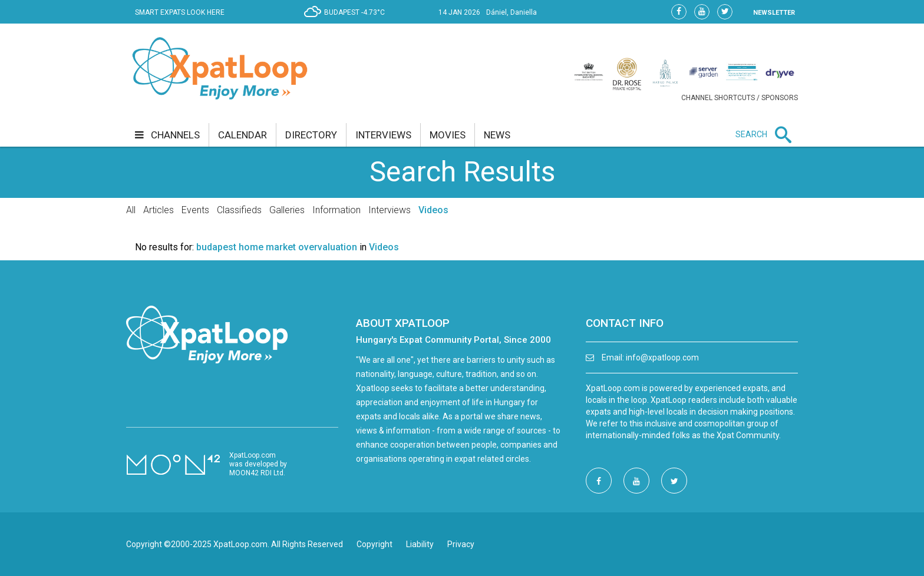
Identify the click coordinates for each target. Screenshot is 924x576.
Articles (159, 210)
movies (448, 135)
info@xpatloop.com (662, 357)
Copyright (374, 544)
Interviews (390, 210)
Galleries (287, 210)
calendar (242, 135)
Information (336, 210)
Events (195, 210)
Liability (420, 544)
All (131, 210)
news (497, 135)
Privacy (461, 544)
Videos (433, 210)
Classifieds (239, 210)
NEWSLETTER (774, 13)
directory (311, 135)
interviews (383, 135)
